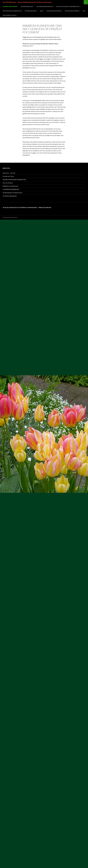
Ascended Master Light (27, 7)
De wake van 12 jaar (8, 176)
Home (41, 11)
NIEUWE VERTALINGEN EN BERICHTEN (14, 180)
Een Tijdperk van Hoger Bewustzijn (12, 11)
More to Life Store (8, 183)
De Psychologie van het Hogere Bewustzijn (68, 7)
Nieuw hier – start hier (9, 173)
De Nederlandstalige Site (10, 196)
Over (84, 11)
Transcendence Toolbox (9, 15)
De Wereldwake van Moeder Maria (13, 193)
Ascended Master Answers (10, 7)
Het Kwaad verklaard (30, 11)
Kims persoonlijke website (72, 11)
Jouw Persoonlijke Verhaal (54, 11)
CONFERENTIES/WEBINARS (11, 189)
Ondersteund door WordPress (10, 217)
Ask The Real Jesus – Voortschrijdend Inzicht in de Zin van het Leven (27, 2)
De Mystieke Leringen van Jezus (45, 7)
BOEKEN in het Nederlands (10, 186)
